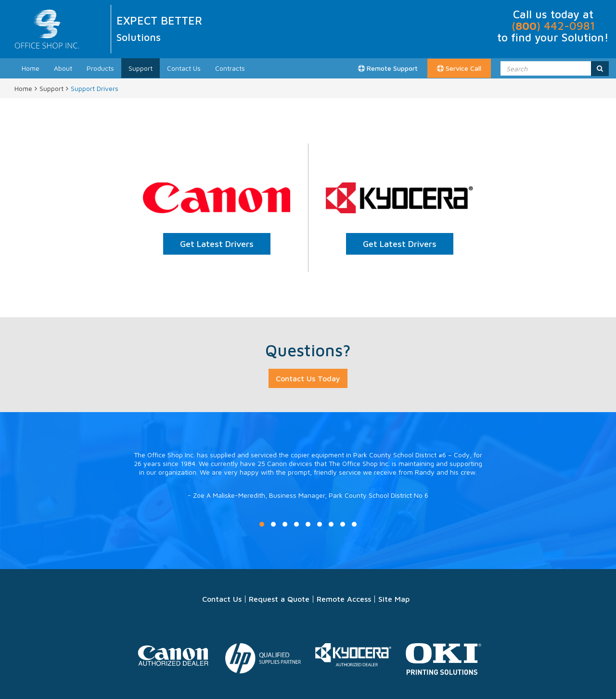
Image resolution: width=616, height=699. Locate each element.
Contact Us (184, 68)
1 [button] (262, 524)
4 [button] (296, 524)
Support (141, 68)
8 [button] (343, 524)
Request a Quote (279, 599)
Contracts (230, 68)
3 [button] (285, 524)
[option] (308, 485)
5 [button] (308, 524)
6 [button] (320, 524)
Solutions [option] (139, 37)
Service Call (459, 68)
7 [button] (331, 524)
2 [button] (273, 524)
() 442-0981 (553, 26)
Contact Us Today (308, 378)
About (63, 68)
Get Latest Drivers (217, 244)
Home (31, 68)
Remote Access (344, 599)
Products (100, 68)
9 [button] (354, 524)
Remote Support (388, 68)
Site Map (394, 599)
